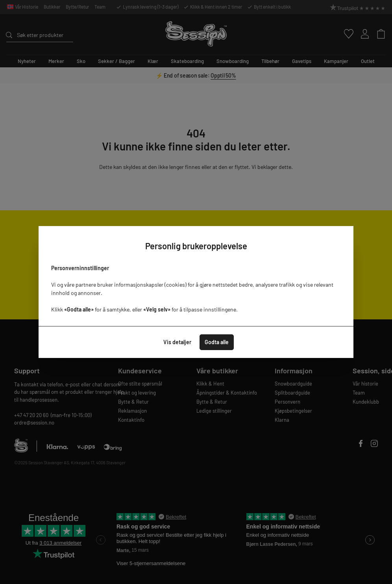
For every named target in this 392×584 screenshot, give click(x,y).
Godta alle (217, 342)
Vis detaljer (177, 342)
